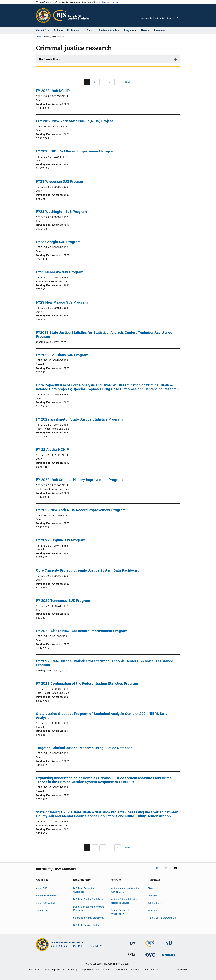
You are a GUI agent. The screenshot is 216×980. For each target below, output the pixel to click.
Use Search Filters (50, 59)
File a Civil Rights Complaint (162, 918)
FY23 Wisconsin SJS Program (60, 181)
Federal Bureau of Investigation (120, 912)
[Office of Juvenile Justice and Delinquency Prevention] (132, 957)
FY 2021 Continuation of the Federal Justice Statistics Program (87, 684)
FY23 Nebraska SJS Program (60, 272)
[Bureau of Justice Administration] (132, 945)
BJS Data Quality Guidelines (88, 899)
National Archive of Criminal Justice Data (125, 890)
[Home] (71, 15)
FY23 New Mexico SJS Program (62, 302)
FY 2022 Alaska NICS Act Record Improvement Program (82, 631)
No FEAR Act (121, 970)
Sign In (170, 18)
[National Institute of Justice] (169, 945)
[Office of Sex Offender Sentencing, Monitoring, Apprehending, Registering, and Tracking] (169, 957)
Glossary (152, 896)
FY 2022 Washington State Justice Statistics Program (79, 419)
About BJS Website (46, 903)
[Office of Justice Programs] (43, 15)
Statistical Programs (47, 896)
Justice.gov (181, 970)
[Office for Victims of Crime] (150, 957)
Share (180, 20)
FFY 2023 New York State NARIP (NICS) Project (74, 121)
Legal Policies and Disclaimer (96, 970)
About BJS (42, 888)
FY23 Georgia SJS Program (58, 242)
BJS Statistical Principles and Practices (89, 908)
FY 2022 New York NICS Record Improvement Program (81, 510)
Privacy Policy (70, 970)
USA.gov (167, 970)
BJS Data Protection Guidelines (84, 890)
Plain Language (52, 970)
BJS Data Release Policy (86, 925)
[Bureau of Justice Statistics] (150, 947)
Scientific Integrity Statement (88, 918)
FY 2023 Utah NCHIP (53, 91)
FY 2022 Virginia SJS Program (61, 540)
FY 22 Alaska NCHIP (52, 450)
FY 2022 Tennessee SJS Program (63, 601)
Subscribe (160, 18)
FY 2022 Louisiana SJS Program (62, 355)
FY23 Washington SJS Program (61, 212)
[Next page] (129, 82)
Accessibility (34, 970)
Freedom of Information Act (145, 970)
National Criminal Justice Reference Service (124, 901)
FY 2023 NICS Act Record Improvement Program (76, 151)
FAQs (150, 888)
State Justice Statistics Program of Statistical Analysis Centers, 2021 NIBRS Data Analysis (102, 716)
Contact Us (146, 18)
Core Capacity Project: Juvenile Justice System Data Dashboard (88, 570)
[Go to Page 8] (118, 82)
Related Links (155, 903)
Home (39, 37)
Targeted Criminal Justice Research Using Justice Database (84, 748)
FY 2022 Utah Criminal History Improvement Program (79, 480)
